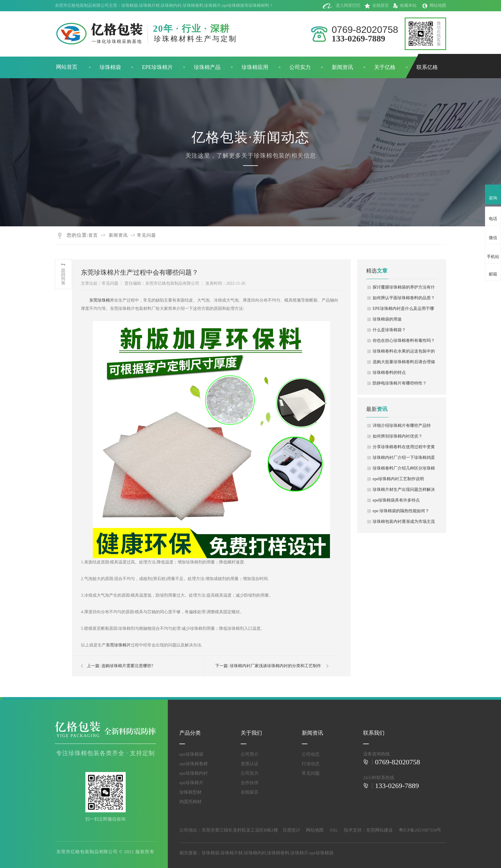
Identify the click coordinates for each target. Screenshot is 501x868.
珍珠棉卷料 (193, 5)
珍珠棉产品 (207, 67)
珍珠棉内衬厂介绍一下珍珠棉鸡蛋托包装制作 (404, 459)
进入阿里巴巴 (342, 5)
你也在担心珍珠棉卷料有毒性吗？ (404, 341)
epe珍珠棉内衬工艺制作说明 (398, 479)
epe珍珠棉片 (191, 783)
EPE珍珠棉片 (157, 67)
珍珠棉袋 (130, 5)
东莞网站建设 (379, 830)
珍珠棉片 (213, 5)
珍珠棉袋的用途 (387, 319)
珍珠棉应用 (255, 67)
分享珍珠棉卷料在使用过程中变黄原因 (404, 449)
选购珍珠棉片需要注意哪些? (127, 666)
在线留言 (377, 5)
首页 (93, 235)
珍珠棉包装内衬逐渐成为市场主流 (404, 522)
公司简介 (250, 754)
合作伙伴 (250, 783)
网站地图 (434, 5)
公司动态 (311, 754)
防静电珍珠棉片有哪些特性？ (400, 383)
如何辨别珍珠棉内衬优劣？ (398, 436)
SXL (334, 830)
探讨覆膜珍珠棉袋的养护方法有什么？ (404, 289)
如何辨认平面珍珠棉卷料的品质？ (404, 298)
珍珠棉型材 (190, 792)
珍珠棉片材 (149, 5)
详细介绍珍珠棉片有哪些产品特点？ (402, 427)
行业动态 (311, 764)
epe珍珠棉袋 (233, 5)
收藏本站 (405, 5)
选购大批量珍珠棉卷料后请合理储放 (404, 363)
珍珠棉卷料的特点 (389, 373)
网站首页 (67, 67)
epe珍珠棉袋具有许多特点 (396, 500)
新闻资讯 (342, 67)
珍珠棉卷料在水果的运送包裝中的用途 (404, 353)
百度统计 (291, 830)
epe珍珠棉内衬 (194, 773)
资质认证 (250, 764)
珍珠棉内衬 (171, 5)
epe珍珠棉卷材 (194, 764)
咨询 (493, 194)
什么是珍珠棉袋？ (389, 330)
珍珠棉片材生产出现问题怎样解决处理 (404, 491)
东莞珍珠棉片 (102, 300)
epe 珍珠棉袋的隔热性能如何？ (401, 511)
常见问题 (146, 235)
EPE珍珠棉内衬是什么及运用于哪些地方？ (403, 310)
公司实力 (300, 67)
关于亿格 (385, 67)
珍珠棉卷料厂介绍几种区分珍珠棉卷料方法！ (404, 470)
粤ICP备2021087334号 (420, 830)
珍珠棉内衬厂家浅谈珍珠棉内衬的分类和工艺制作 (275, 666)
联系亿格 (427, 67)
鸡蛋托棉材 (190, 802)
